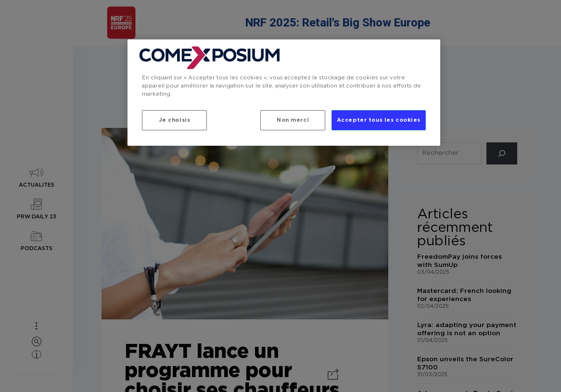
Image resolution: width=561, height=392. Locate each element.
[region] (284, 93)
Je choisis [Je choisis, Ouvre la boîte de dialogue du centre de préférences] (175, 120)
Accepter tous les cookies (379, 120)
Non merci (291, 120)
